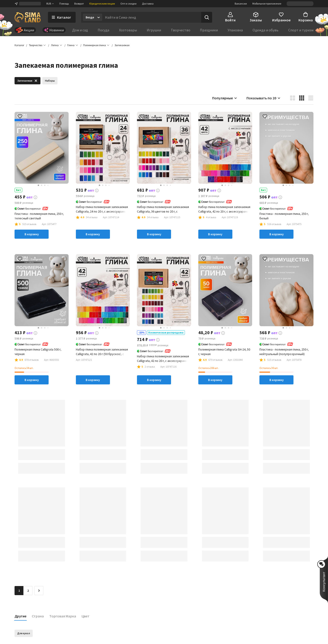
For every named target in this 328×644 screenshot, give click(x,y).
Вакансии (241, 4)
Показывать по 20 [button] (264, 98)
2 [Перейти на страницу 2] (28, 591)
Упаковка (235, 30)
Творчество (181, 30)
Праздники (209, 30)
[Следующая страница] (39, 591)
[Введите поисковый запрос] (152, 17)
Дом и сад (80, 30)
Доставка (148, 4)
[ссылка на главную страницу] (28, 17)
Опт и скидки (128, 4)
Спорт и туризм (301, 30)
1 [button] (19, 591)
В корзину (32, 235)
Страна (38, 616)
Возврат (79, 4)
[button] (122, 45)
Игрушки (154, 30)
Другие (20, 616)
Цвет (86, 616)
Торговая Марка (63, 616)
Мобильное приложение (267, 4)
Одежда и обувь (266, 30)
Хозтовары (128, 30)
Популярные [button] (225, 98)
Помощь (64, 4)
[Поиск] (207, 17)
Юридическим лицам (102, 4)
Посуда (103, 30)
